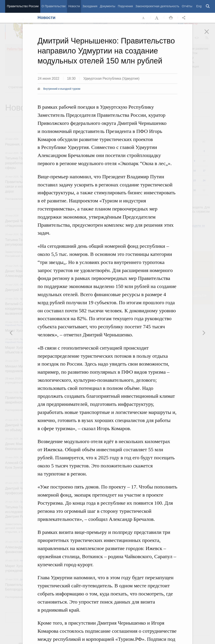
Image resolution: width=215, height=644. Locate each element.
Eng (199, 6)
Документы (107, 6)
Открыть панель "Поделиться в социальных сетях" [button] (184, 18)
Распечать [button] (171, 18)
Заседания (90, 6)
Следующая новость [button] (11, 333)
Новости (74, 6)
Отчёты (187, 6)
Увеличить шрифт (157, 18)
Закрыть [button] (210, 35)
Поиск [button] (208, 6)
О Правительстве (54, 6)
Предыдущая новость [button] (204, 333)
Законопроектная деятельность (157, 6)
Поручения (125, 6)
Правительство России (23, 6)
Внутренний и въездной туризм (62, 89)
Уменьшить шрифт (144, 18)
